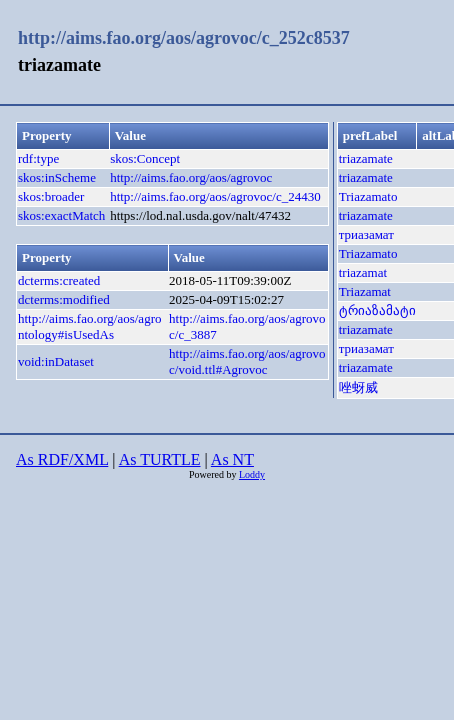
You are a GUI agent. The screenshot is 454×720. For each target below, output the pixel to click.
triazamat (363, 272)
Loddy (252, 474)
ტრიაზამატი (377, 310)
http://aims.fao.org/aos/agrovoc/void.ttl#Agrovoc (247, 361)
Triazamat (365, 291)
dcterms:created (59, 280)
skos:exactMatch (61, 215)
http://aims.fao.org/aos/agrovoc (191, 177)
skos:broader (51, 196)
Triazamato (368, 196)
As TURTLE (160, 459)
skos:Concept (145, 158)
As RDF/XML (62, 459)
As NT (232, 459)
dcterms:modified (64, 299)
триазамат (366, 234)
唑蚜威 (358, 387)
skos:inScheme (57, 177)
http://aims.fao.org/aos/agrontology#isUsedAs (89, 326)
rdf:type (38, 158)
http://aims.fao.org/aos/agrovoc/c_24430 (215, 196)
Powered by (214, 474)
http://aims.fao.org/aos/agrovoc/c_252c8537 (184, 38)
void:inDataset (56, 361)
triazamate (366, 158)
